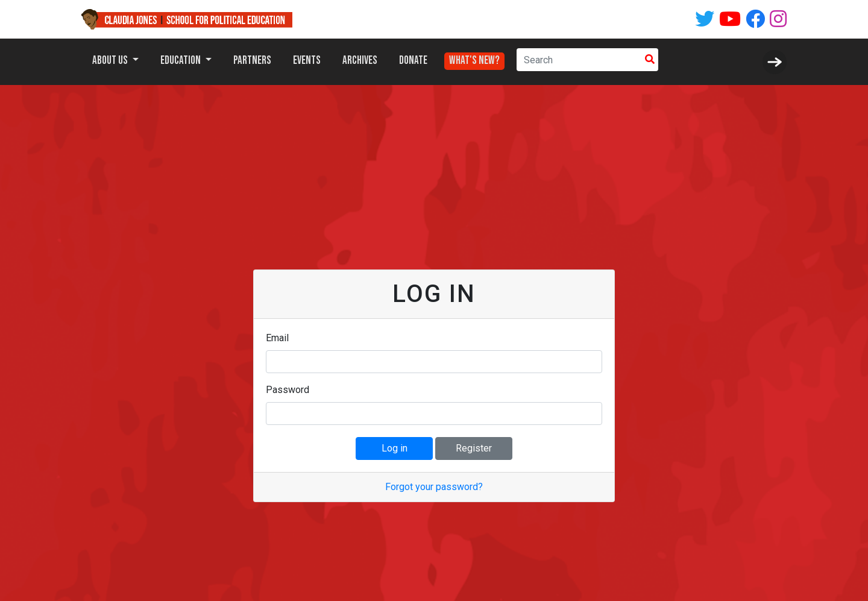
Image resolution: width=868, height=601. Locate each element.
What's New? (474, 58)
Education (181, 61)
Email (277, 338)
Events (307, 61)
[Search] (579, 60)
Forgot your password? (434, 487)
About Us (111, 61)
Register (474, 448)
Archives (360, 61)
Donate (413, 61)
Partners (252, 61)
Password (288, 390)
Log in (395, 448)
